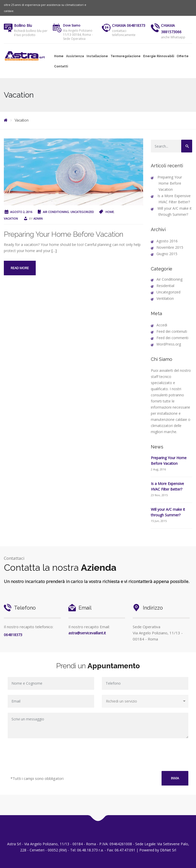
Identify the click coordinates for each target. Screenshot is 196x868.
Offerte (183, 56)
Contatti (61, 66)
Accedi (162, 325)
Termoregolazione (126, 56)
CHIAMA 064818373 (129, 25)
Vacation (11, 218)
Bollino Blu (23, 25)
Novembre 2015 (170, 247)
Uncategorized (82, 212)
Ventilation (165, 298)
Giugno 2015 (167, 254)
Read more (20, 268)
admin (38, 218)
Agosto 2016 (167, 241)
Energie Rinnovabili (159, 56)
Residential (165, 286)
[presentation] (98, 756)
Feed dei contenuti (172, 331)
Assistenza (75, 56)
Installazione (97, 56)
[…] (54, 251)
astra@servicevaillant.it (87, 633)
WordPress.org (169, 344)
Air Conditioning (56, 212)
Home (59, 56)
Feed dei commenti (172, 338)
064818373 (13, 635)
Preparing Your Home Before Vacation (64, 234)
